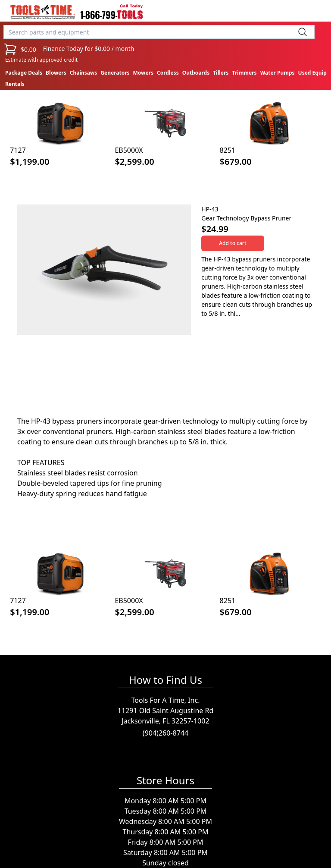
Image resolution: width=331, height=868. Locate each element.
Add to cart (233, 243)
